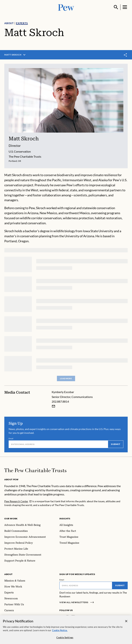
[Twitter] (78, 617)
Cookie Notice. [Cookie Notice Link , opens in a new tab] (60, 632)
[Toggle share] (126, 55)
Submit (116, 444)
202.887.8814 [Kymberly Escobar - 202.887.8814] (60, 401)
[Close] (126, 623)
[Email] (58, 444)
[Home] (35, 470)
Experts (22, 23)
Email (11, 438)
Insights (65, 519)
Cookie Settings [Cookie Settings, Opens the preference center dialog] (65, 639)
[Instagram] (67, 617)
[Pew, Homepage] (66, 7)
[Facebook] (62, 617)
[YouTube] (84, 617)
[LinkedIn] (73, 617)
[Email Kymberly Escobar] (53, 406)
